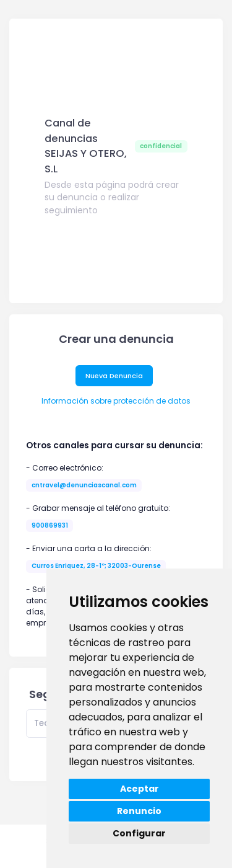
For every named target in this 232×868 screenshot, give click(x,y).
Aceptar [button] (140, 789)
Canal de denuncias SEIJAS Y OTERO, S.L (86, 146)
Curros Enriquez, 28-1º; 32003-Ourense (96, 566)
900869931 (50, 525)
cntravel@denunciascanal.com (84, 485)
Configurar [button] (139, 833)
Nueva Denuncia (114, 376)
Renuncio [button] (139, 811)
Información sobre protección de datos (116, 401)
